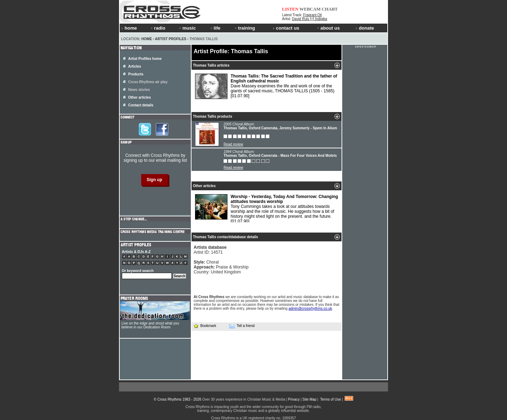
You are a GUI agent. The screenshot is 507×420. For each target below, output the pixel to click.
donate (365, 28)
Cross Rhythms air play (148, 82)
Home (147, 39)
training (244, 28)
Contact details (141, 105)
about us (328, 28)
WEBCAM (310, 9)
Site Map (309, 399)
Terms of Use (330, 399)
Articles (135, 66)
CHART (330, 9)
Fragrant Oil (312, 15)
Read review (233, 144)
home (129, 28)
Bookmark (205, 326)
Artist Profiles (171, 39)
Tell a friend (242, 326)
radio (157, 28)
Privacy (294, 399)
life (215, 28)
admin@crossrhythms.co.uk (310, 308)
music (187, 28)
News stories (139, 90)
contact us (286, 28)
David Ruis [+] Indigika (309, 19)
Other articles (139, 97)
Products (136, 74)
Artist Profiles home (145, 59)
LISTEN (290, 9)
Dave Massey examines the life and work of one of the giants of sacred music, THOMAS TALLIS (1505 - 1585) (266, 86)
